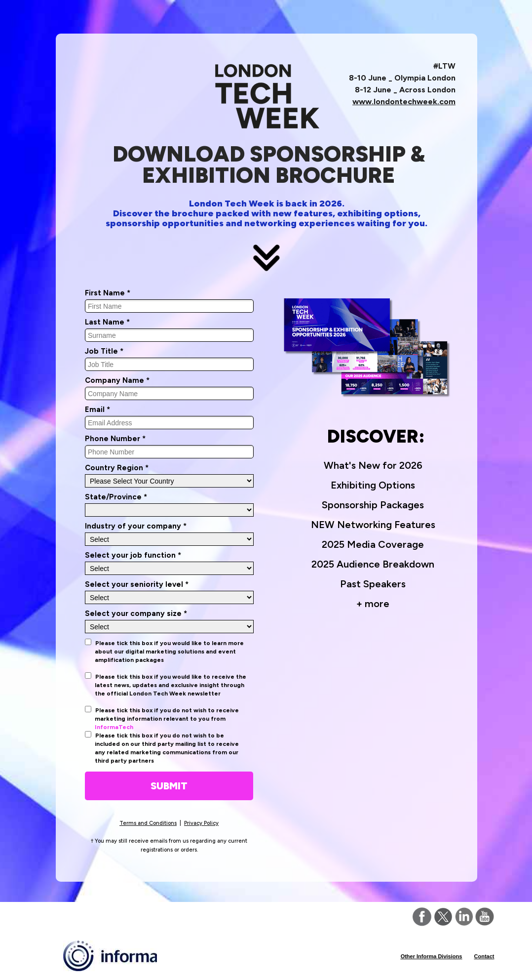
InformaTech (114, 727)
